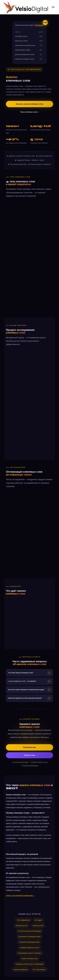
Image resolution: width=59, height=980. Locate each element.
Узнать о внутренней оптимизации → (20, 896)
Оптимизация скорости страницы (29, 953)
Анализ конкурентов (21, 970)
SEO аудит (38, 920)
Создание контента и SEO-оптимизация (29, 964)
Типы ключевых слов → (30, 112)
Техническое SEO (22, 926)
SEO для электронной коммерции (30, 931)
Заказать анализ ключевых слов (30, 104)
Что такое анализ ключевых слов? (29, 673)
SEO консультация (39, 970)
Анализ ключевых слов (29, 959)
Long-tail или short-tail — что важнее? (29, 681)
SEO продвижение (23, 920)
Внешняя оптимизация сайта (29, 942)
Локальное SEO (38, 926)
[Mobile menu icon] (53, 7)
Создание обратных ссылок (30, 948)
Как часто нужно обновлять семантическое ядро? (29, 690)
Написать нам (29, 755)
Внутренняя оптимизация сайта (30, 937)
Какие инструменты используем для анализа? (29, 698)
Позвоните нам (29, 747)
